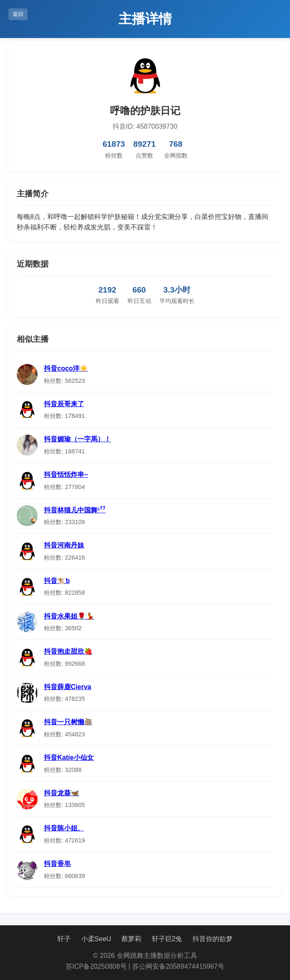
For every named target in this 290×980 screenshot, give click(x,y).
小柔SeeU (96, 939)
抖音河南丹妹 (64, 545)
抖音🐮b (57, 581)
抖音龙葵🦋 (62, 793)
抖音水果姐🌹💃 (69, 616)
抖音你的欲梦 (213, 939)
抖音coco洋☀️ (66, 368)
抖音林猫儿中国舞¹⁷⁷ (75, 510)
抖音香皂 (57, 864)
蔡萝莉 (131, 939)
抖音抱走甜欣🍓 (68, 651)
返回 (18, 14)
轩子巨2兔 (167, 939)
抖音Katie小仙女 (69, 757)
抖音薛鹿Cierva (68, 687)
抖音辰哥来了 (64, 404)
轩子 (64, 939)
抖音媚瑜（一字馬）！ (77, 439)
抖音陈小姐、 (64, 828)
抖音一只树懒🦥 (68, 722)
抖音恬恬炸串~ (66, 475)
